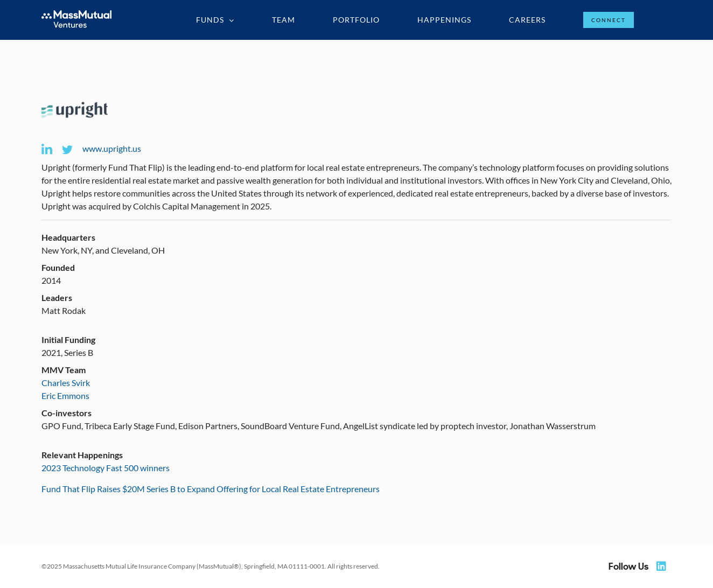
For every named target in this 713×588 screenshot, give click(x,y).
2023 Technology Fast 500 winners (106, 468)
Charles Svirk (66, 383)
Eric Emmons (65, 395)
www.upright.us (112, 148)
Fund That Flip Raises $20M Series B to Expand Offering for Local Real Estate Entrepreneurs (211, 489)
